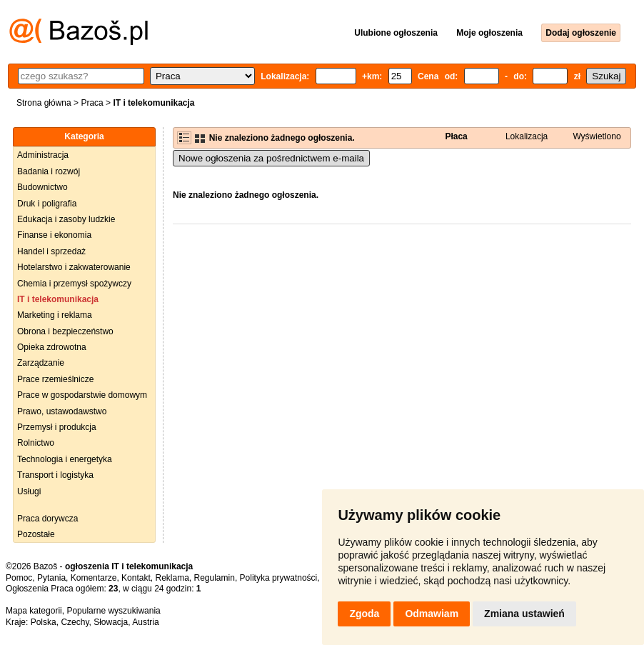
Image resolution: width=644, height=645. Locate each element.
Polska (44, 622)
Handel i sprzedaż (51, 251)
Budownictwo (42, 187)
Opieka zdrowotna (52, 347)
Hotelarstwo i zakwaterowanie (74, 267)
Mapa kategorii (34, 611)
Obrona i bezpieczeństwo (65, 331)
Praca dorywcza (47, 519)
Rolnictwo (36, 443)
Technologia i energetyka (65, 459)
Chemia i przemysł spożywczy (74, 284)
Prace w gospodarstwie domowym (82, 395)
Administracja (43, 155)
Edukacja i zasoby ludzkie (66, 219)
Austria (145, 622)
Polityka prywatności (279, 578)
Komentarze (94, 578)
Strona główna (44, 103)
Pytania (51, 578)
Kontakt (136, 578)
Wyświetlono (597, 136)
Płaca (456, 136)
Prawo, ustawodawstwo (62, 411)
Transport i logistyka (55, 475)
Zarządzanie (41, 363)
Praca (92, 103)
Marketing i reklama (55, 315)
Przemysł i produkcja (57, 427)
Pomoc (19, 578)
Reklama (172, 578)
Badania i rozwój (49, 171)
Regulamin (215, 578)
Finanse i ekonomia (54, 235)
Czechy (75, 622)
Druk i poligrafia (47, 204)
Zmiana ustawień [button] (524, 614)
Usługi (29, 491)
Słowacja (111, 622)
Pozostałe (36, 534)
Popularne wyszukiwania (113, 611)
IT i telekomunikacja (58, 299)
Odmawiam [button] (432, 614)
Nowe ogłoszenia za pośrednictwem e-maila (271, 158)
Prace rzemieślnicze (55, 379)
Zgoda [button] (364, 614)
